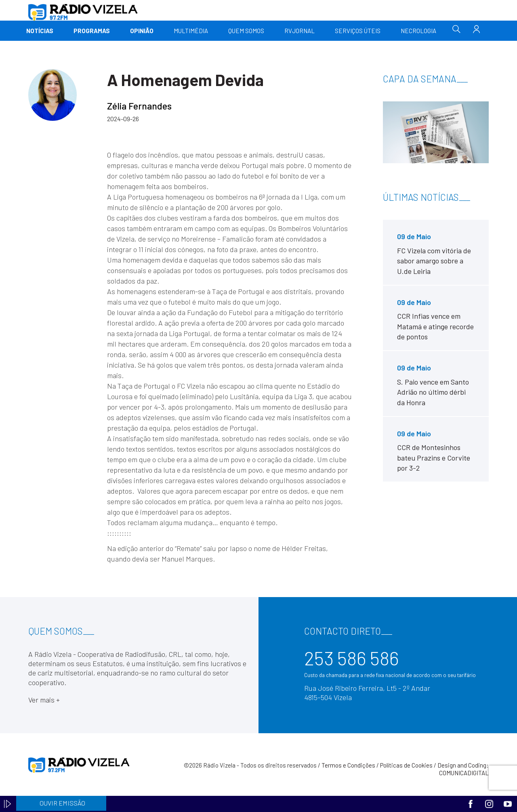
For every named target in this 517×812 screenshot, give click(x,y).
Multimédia (191, 31)
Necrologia (418, 31)
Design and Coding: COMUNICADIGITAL (463, 769)
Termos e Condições (348, 765)
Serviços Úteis (358, 31)
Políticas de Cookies (406, 765)
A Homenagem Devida (185, 80)
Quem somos (246, 31)
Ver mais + (44, 700)
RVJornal (299, 31)
